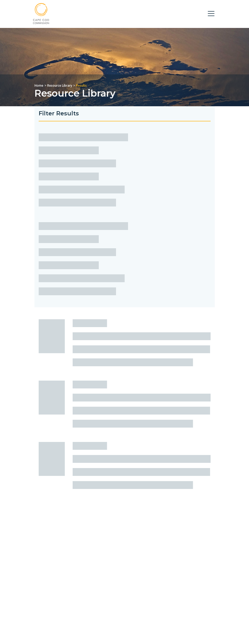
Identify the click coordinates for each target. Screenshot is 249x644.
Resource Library (60, 85)
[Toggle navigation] (211, 14)
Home (39, 85)
